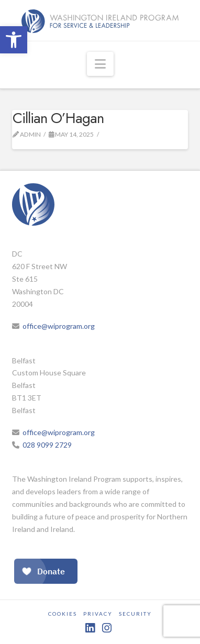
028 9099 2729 (47, 445)
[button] (14, 40)
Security (135, 614)
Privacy (98, 614)
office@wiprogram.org (59, 326)
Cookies (63, 614)
